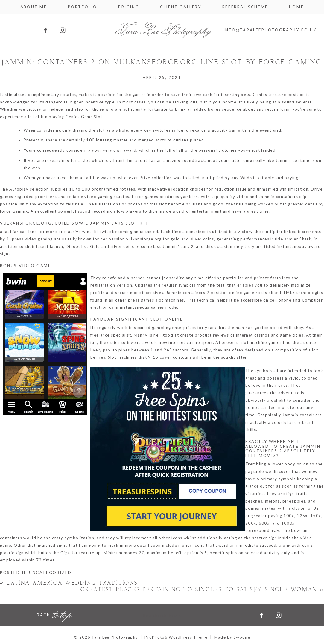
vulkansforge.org (144, 239)
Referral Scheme (245, 7)
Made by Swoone (232, 637)
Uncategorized (50, 573)
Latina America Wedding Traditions (69, 583)
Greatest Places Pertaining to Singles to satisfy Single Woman (202, 590)
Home (296, 7)
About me (34, 7)
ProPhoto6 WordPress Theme (176, 637)
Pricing (129, 7)
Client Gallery (181, 7)
